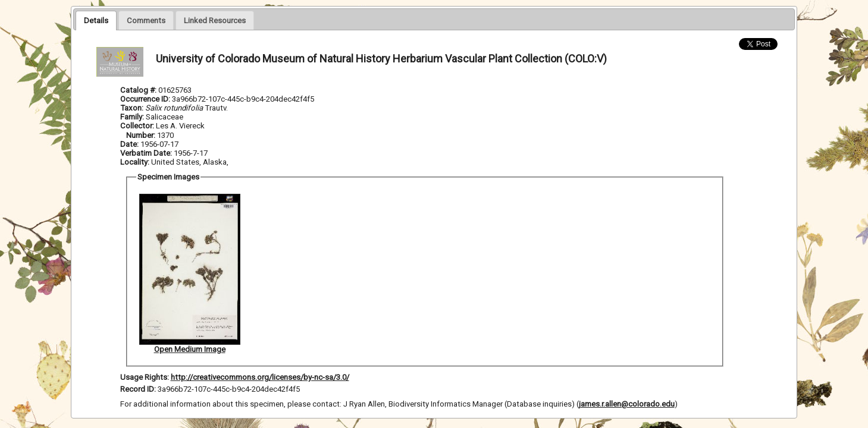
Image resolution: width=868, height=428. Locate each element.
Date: (129, 144)
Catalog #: (139, 90)
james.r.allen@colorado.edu (627, 404)
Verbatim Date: (146, 153)
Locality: (135, 162)
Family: (132, 117)
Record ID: (139, 389)
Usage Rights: (145, 377)
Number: (142, 135)
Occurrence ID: (146, 99)
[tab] (96, 20)
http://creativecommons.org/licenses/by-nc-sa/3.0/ (260, 377)
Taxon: (132, 108)
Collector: (138, 126)
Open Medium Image (190, 349)
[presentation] (96, 20)
